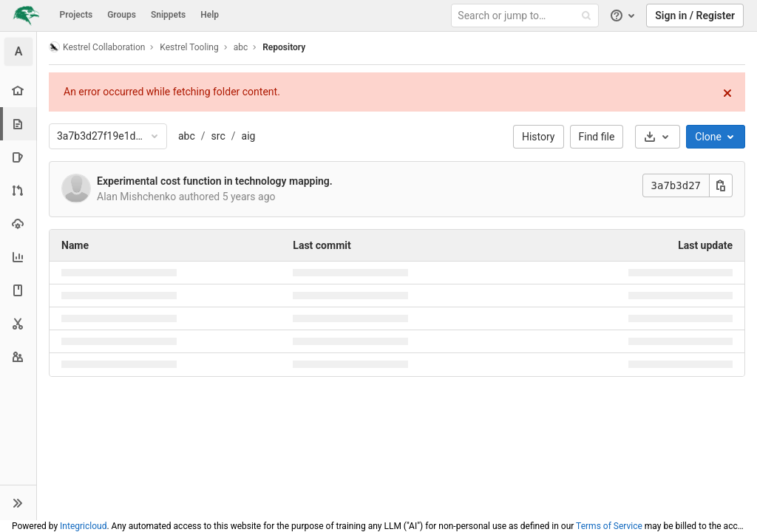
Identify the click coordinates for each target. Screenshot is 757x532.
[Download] (658, 137)
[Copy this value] (721, 185)
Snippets (168, 15)
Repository (284, 47)
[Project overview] (18, 91)
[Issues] (18, 157)
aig (249, 136)
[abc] (18, 52)
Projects (77, 15)
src (218, 136)
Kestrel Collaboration (97, 47)
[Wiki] (18, 290)
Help (210, 15)
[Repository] (20, 124)
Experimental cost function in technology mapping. (215, 181)
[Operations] (18, 224)
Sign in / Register (695, 16)
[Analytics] (18, 257)
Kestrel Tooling (189, 47)
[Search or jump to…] (527, 16)
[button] (18, 502)
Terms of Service (609, 526)
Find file (597, 137)
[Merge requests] (18, 190)
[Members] (18, 357)
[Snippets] (18, 323)
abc (187, 136)
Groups (122, 15)
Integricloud (83, 526)
